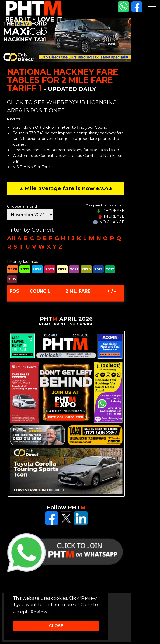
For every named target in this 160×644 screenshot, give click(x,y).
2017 (110, 269)
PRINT (60, 324)
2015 (12, 279)
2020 (86, 269)
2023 (50, 269)
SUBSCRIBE (81, 324)
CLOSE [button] (56, 626)
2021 (74, 269)
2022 (62, 269)
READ (45, 324)
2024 (37, 269)
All (11, 238)
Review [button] (39, 612)
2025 (25, 269)
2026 (13, 269)
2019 (98, 269)
